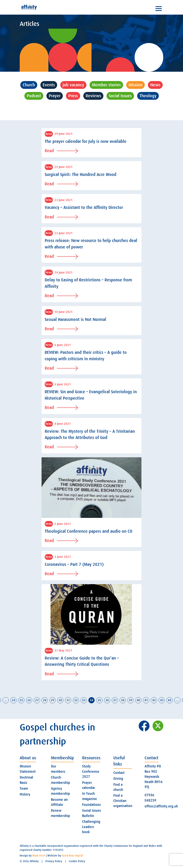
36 (107, 700)
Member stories (106, 85)
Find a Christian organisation (123, 801)
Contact (119, 773)
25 (21, 700)
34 (91, 700)
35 (99, 700)
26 (29, 700)
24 (13, 700)
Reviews (93, 96)
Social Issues (120, 96)
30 (60, 700)
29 (52, 700)
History (25, 794)
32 (76, 700)
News (155, 85)
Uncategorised (92, 107)
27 (37, 700)
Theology (148, 96)
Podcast (34, 96)
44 (170, 700)
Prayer (55, 96)
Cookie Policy (77, 861)
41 (146, 700)
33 (84, 700)
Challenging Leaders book (91, 827)
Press (73, 96)
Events (49, 85)
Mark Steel (39, 856)
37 (115, 700)
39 (131, 700)
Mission (135, 85)
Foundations (91, 805)
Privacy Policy (54, 861)
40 (138, 700)
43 (162, 700)
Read (61, 151)
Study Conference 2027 (91, 771)
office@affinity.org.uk (161, 806)
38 (123, 700)
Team (24, 789)
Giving (118, 779)
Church (29, 85)
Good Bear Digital (72, 856)
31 (68, 700)
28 (45, 700)
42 (154, 700)
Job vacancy (73, 85)
